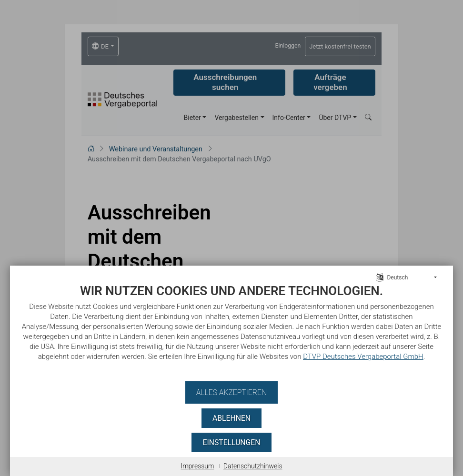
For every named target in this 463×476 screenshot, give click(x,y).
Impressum (197, 466)
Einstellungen (231, 442)
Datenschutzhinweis (253, 466)
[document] (231, 329)
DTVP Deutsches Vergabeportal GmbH (303, 357)
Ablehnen (231, 418)
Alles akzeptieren (231, 392)
